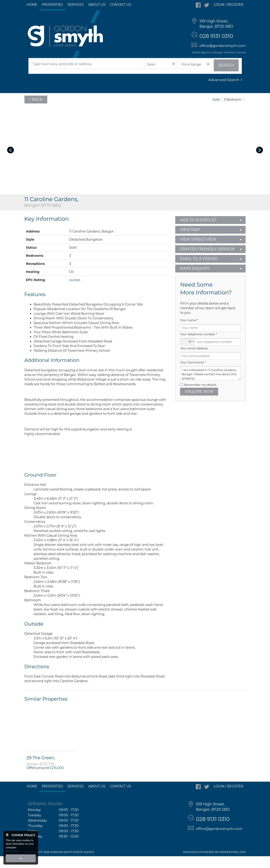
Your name (189, 332)
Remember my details (200, 396)
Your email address (194, 360)
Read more (12, 851)
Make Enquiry (195, 280)
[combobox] (188, 354)
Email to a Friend (199, 270)
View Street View (198, 251)
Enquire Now (199, 403)
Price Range (191, 76)
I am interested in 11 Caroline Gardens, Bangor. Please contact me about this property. (210, 385)
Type (145, 80)
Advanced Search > (225, 92)
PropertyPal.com (232, 864)
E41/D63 (75, 292)
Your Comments (193, 374)
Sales (151, 76)
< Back (36, 111)
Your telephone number (199, 346)
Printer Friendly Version (206, 261)
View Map (190, 241)
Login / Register (229, 5)
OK (21, 858)
